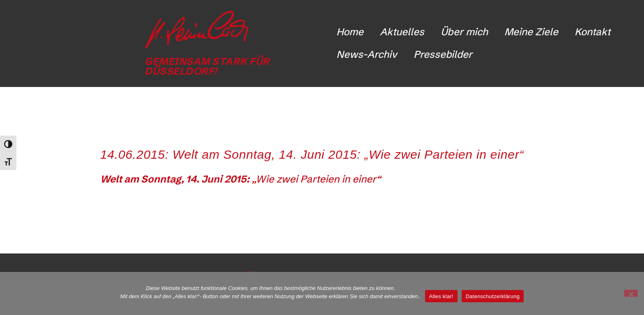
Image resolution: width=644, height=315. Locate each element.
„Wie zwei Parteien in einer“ (241, 179)
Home (350, 32)
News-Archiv (367, 54)
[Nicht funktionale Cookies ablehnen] (631, 293)
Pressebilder (443, 54)
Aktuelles (402, 32)
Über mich (464, 32)
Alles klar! (441, 296)
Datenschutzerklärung (493, 296)
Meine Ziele (531, 32)
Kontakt (592, 32)
